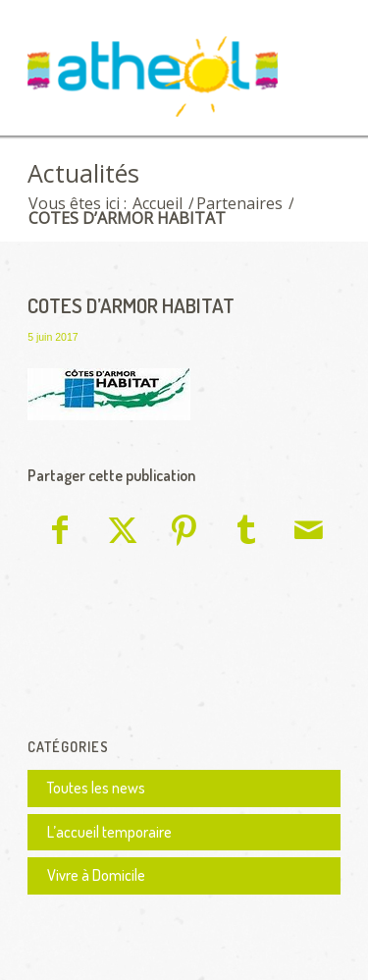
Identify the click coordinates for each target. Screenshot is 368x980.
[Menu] (314, 66)
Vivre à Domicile (96, 875)
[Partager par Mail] (309, 533)
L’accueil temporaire (109, 832)
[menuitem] (314, 66)
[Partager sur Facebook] (59, 533)
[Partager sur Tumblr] (246, 533)
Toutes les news (96, 788)
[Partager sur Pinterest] (184, 533)
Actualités (83, 173)
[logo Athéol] (153, 81)
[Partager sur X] (122, 533)
